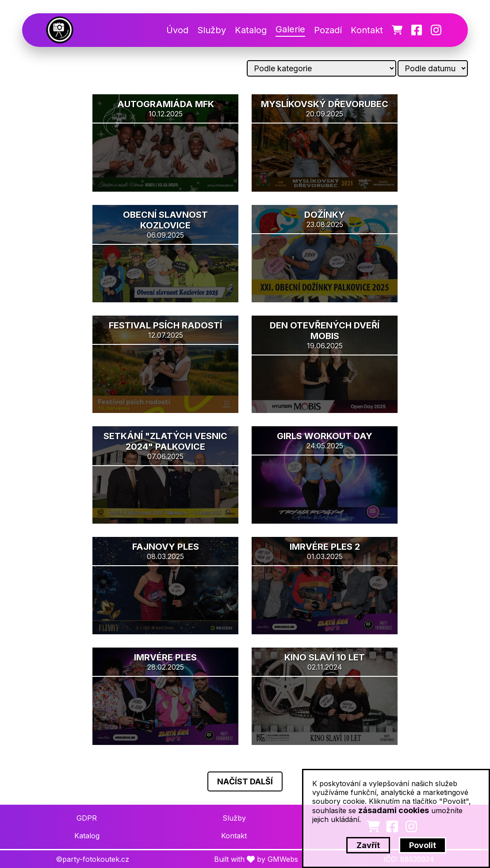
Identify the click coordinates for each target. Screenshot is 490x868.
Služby (212, 30)
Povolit (423, 845)
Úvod (177, 30)
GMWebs (283, 859)
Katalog (251, 30)
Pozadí (328, 30)
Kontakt (367, 30)
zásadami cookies (394, 810)
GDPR (87, 818)
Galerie (290, 29)
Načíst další (245, 781)
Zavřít (368, 845)
